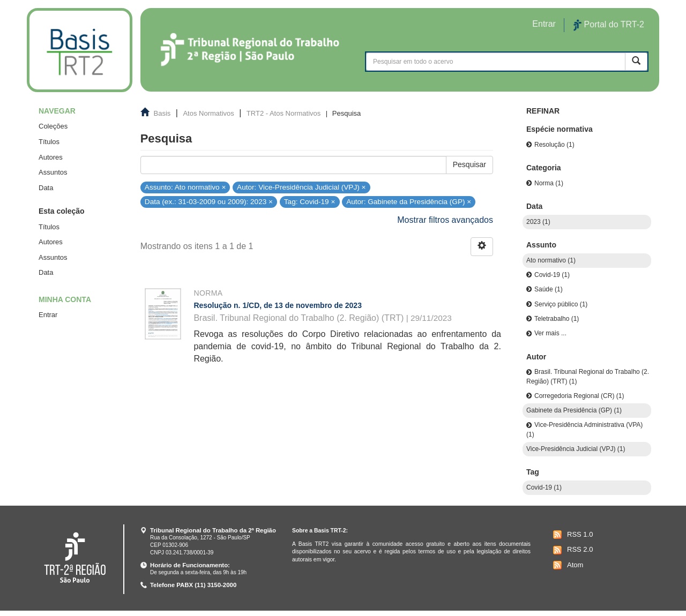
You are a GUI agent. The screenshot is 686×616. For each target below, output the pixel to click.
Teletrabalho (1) (557, 319)
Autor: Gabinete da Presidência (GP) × (409, 202)
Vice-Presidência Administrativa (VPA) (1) (584, 429)
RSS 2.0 (572, 550)
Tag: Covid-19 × (310, 202)
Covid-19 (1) (552, 275)
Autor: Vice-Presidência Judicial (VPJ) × (301, 187)
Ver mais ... (550, 333)
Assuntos (53, 172)
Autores (51, 157)
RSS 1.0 (572, 535)
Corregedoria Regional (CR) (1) (579, 396)
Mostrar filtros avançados (445, 220)
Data (46, 188)
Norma (208, 293)
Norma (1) (549, 183)
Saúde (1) (549, 289)
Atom (567, 565)
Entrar (48, 315)
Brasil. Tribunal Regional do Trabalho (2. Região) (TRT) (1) (588, 376)
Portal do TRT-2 (609, 25)
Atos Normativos (208, 113)
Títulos (49, 142)
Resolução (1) (554, 145)
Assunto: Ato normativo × (185, 187)
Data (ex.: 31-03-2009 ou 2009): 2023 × (209, 202)
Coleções (53, 126)
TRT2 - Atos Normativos (284, 113)
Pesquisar (469, 164)
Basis (162, 113)
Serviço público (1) (561, 304)
